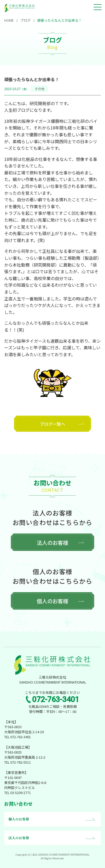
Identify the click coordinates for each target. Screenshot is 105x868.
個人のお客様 (52, 601)
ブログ (25, 20)
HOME (9, 20)
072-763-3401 (56, 699)
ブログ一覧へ (52, 424)
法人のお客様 (52, 543)
